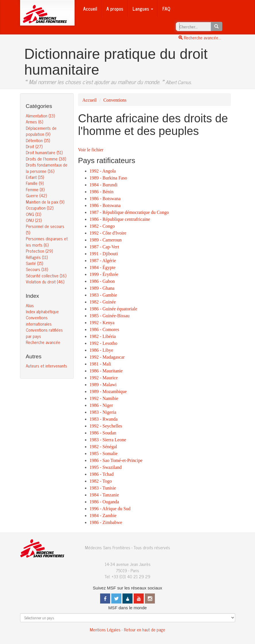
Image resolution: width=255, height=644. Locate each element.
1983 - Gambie (103, 295)
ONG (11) (33, 214)
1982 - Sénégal (103, 447)
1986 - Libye (101, 350)
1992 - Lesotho (103, 343)
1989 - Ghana (102, 288)
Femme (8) (35, 189)
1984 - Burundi (104, 185)
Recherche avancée (43, 342)
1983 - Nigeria (103, 412)
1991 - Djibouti (104, 254)
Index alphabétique (42, 311)
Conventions (115, 100)
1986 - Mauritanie (106, 371)
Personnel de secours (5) (45, 229)
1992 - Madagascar (107, 357)
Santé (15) (34, 263)
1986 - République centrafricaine (120, 219)
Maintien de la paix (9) (45, 202)
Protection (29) (39, 251)
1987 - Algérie (103, 261)
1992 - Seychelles (106, 426)
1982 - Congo (102, 226)
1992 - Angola (103, 171)
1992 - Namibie (104, 398)
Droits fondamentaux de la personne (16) (47, 168)
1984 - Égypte (103, 267)
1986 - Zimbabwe (106, 522)
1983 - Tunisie (103, 488)
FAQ (166, 9)
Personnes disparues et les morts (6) (47, 241)
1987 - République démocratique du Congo (129, 212)
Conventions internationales (39, 320)
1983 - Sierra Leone (108, 440)
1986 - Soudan (103, 433)
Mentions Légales (105, 630)
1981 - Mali (100, 364)
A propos (115, 9)
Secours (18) (37, 269)
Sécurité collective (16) (46, 275)
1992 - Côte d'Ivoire (108, 233)
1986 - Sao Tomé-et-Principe (116, 460)
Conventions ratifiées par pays (44, 333)
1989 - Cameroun (106, 240)
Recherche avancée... (200, 37)
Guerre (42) (36, 195)
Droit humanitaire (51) (44, 152)
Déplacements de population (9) (41, 131)
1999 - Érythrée (104, 274)
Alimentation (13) (40, 116)
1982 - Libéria (103, 336)
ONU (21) (34, 220)
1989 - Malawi (103, 385)
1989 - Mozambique (108, 391)
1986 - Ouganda (104, 502)
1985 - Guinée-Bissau (110, 316)
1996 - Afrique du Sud (110, 509)
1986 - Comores (104, 329)
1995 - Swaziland (106, 467)
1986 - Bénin (102, 192)
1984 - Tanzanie (104, 495)
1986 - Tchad (102, 474)
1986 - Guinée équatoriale (113, 309)
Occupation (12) (40, 208)
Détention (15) (38, 140)
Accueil (90, 9)
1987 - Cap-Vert (104, 247)
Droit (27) (34, 146)
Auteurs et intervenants (46, 366)
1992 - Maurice (104, 378)
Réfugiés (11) (37, 257)
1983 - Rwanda (104, 419)
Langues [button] (143, 9)
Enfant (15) (35, 177)
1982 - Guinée (103, 302)
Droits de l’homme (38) (46, 159)
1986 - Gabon (102, 281)
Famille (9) (35, 183)
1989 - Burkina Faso (108, 178)
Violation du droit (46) (45, 282)
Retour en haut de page (145, 630)
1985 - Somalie (104, 453)
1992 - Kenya (102, 323)
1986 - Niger (101, 405)
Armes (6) (34, 122)
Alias (30, 305)
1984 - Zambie (103, 516)
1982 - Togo (101, 481)
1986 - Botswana (105, 199)
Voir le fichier (91, 150)
